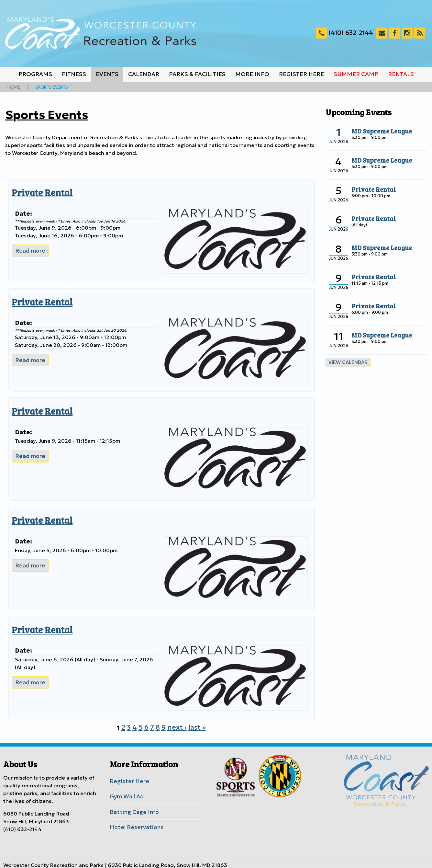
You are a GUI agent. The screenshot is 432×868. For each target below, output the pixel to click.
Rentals (401, 74)
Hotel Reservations (133, 814)
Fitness (74, 74)
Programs (35, 74)
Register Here (301, 74)
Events (107, 74)
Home (13, 87)
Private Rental (39, 191)
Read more (31, 248)
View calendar (346, 361)
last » (194, 717)
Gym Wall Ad (126, 785)
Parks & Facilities (197, 74)
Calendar (144, 74)
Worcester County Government (125, 859)
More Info (252, 74)
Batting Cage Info (132, 800)
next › (176, 717)
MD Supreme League (378, 130)
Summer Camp (356, 74)
